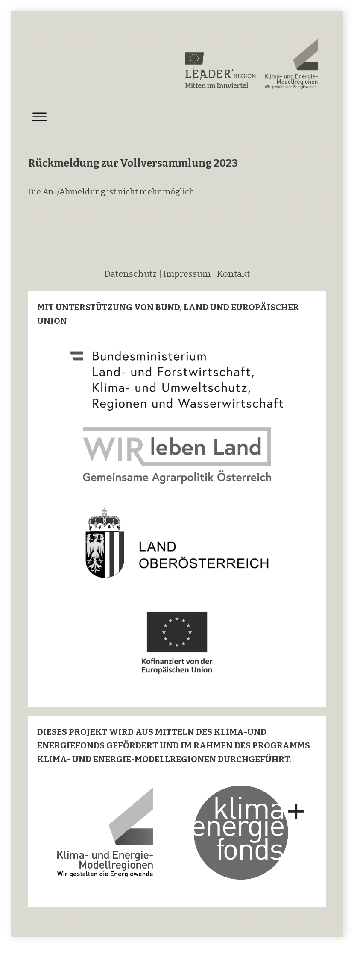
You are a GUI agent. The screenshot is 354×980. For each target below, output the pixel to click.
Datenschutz (132, 274)
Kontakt (233, 274)
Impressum (187, 274)
